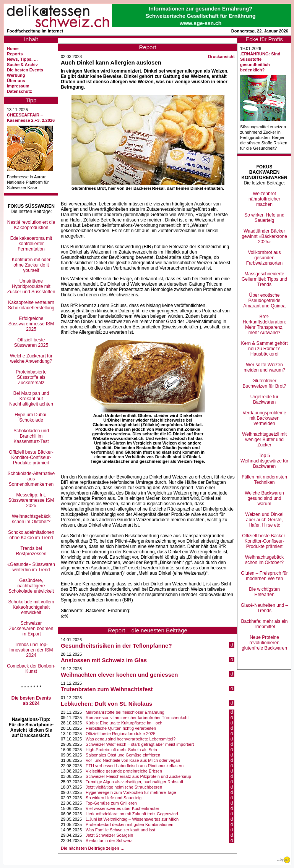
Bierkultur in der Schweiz (109, 841)
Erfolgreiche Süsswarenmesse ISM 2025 (31, 324)
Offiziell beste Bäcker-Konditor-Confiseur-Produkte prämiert (31, 457)
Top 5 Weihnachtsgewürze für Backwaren (264, 461)
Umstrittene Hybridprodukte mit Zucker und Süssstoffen (31, 286)
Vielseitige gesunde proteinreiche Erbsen (124, 771)
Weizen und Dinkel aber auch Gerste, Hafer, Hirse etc (265, 520)
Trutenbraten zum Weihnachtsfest (107, 689)
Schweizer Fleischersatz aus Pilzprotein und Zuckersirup (138, 776)
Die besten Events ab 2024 (31, 701)
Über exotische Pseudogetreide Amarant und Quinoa (264, 301)
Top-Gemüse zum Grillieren (111, 803)
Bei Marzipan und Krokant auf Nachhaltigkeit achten (31, 399)
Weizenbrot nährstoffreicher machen (264, 199)
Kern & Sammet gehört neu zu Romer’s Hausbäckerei (264, 349)
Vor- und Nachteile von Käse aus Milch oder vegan (133, 760)
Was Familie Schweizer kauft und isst (120, 830)
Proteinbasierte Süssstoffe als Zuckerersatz (31, 377)
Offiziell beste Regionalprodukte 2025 (121, 734)
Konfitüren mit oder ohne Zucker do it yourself (31, 265)
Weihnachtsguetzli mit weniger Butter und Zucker (264, 440)
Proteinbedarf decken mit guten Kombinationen (129, 824)
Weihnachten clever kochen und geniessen (119, 675)
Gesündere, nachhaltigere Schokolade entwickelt (31, 586)
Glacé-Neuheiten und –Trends (264, 608)
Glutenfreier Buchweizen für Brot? (264, 383)
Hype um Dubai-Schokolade (31, 417)
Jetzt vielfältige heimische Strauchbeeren (124, 787)
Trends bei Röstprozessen (31, 551)
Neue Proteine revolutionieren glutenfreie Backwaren (264, 643)
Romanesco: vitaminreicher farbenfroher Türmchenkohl (137, 718)
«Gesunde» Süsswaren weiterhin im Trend (31, 567)
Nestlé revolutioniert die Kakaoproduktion (31, 225)
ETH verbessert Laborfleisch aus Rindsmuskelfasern (135, 766)
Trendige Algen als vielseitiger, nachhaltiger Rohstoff (134, 782)
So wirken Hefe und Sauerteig (114, 798)
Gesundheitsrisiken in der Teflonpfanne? (116, 646)
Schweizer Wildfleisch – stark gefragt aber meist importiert (140, 744)
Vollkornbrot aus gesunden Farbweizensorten (264, 258)
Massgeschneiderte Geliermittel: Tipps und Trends (264, 279)
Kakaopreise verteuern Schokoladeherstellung (31, 305)
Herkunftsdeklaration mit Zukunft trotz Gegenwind (132, 814)
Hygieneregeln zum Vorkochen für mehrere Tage (131, 792)
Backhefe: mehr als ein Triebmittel (264, 624)
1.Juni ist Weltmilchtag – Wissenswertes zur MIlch (132, 819)
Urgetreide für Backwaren (264, 399)
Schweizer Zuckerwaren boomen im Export (31, 629)
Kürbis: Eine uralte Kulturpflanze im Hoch (124, 723)
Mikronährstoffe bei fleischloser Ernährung (125, 712)
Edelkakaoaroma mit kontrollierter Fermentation (31, 244)
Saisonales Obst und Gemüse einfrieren (123, 755)
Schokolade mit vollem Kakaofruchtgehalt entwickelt (31, 607)
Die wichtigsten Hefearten (264, 592)
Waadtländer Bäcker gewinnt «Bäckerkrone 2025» (264, 236)
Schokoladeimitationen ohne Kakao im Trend (31, 535)
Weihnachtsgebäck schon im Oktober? (31, 519)
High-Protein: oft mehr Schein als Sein (121, 750)
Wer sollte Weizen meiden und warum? (264, 367)
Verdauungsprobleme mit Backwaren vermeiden (264, 418)
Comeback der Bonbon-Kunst (31, 669)
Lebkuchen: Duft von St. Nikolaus (106, 704)
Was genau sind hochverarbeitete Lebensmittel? (131, 739)
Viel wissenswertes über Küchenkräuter (122, 808)
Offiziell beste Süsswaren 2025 (31, 343)
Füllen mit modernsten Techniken (264, 480)
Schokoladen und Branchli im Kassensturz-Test (31, 436)
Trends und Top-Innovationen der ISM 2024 (31, 650)
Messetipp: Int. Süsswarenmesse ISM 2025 (31, 500)
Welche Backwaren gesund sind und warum (264, 498)
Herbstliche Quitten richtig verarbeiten (121, 728)
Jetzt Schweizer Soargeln (109, 835)
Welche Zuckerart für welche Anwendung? (31, 359)
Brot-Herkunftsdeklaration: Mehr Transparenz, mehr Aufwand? (264, 325)
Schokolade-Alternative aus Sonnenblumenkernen (31, 479)
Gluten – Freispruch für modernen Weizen (264, 576)
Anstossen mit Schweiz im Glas (104, 660)
